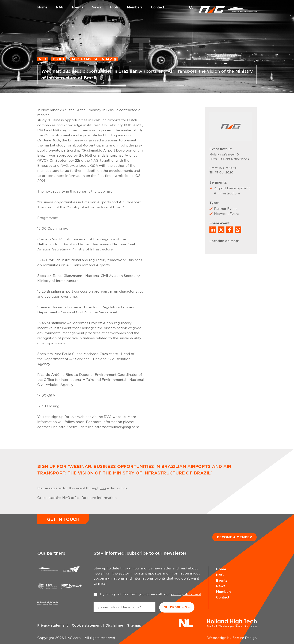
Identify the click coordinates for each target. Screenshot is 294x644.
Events (78, 7)
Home (42, 7)
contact (49, 498)
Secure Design (245, 638)
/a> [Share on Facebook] (230, 230)
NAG (60, 7)
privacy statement (186, 594)
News (96, 7)
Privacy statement (53, 625)
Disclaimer (114, 625)
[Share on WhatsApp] (238, 230)
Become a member (234, 537)
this (103, 488)
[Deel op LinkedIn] (213, 230)
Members (135, 7)
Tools (114, 7)
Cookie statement (87, 625)
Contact (158, 7)
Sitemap (134, 625)
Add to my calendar (92, 59)
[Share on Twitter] (221, 230)
